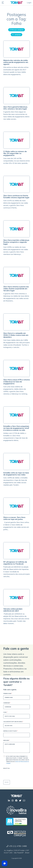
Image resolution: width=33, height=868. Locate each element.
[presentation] (17, 774)
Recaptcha (6, 768)
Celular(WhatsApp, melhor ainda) (13, 722)
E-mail (5, 712)
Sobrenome (7, 703)
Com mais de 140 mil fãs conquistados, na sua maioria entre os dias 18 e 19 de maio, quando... (16, 161)
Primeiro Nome (8, 694)
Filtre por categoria (16, 30)
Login (29, 3)
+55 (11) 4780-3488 (17, 846)
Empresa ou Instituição (10, 731)
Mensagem (6, 741)
